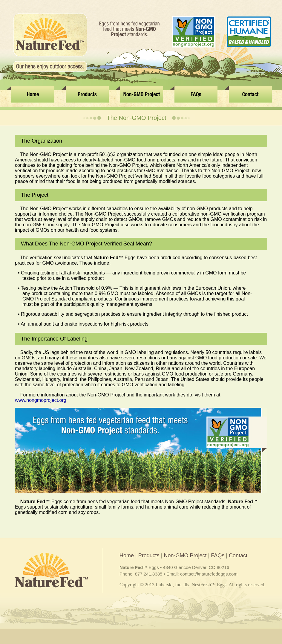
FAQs (218, 556)
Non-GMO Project (185, 556)
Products (149, 556)
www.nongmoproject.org (41, 400)
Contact (238, 556)
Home (127, 556)
